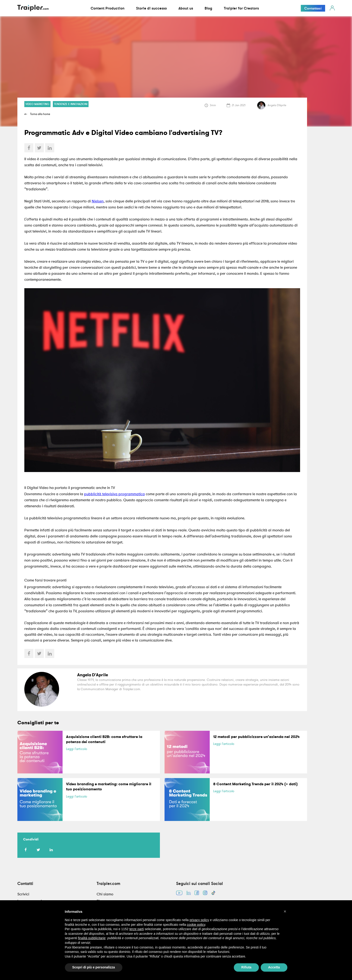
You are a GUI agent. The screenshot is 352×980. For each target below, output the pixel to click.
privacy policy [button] (199, 920)
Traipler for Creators (241, 8)
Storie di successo (151, 8)
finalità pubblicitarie (92, 938)
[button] (285, 911)
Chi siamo (105, 894)
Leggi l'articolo (77, 749)
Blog (208, 8)
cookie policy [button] (196, 925)
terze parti (136, 929)
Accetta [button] (274, 967)
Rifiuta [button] (246, 967)
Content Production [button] (108, 8)
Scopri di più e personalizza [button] (94, 967)
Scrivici (23, 894)
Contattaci (313, 8)
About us (186, 8)
